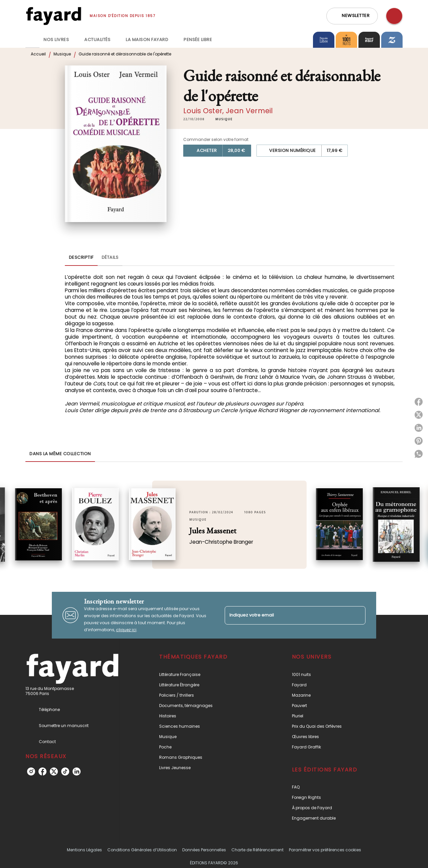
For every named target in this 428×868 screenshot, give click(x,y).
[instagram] (31, 771)
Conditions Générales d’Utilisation (142, 850)
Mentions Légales (84, 850)
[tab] (32, 40)
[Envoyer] (357, 615)
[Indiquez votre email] (287, 615)
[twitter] (54, 771)
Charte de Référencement (257, 850)
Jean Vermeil (249, 111)
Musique (62, 54)
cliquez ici (126, 630)
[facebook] (42, 771)
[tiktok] (65, 771)
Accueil (38, 54)
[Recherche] (394, 16)
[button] (352, 16)
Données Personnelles (204, 850)
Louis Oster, (204, 111)
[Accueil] (53, 16)
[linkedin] (77, 771)
